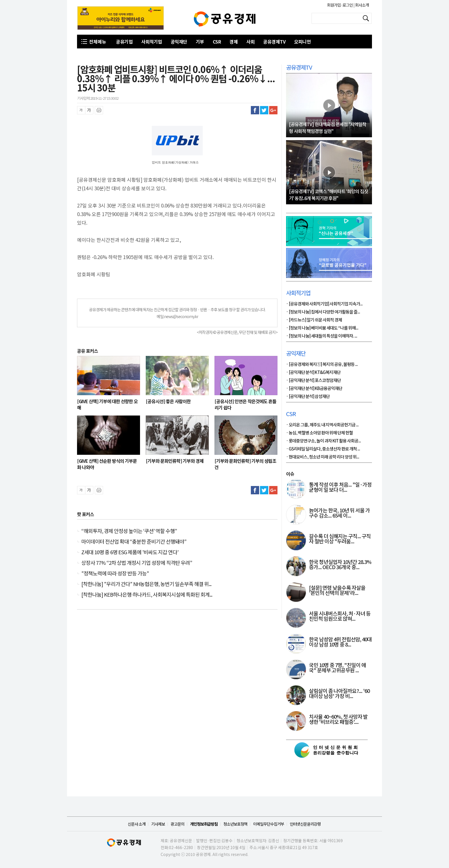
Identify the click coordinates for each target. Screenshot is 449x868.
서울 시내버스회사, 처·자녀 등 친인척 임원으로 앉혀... (340, 616)
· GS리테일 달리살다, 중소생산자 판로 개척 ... (323, 449)
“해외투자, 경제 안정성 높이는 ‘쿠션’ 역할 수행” (129, 531)
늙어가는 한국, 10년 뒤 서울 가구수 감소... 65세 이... (339, 513)
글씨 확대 (89, 110)
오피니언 (302, 42)
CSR (217, 42)
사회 (250, 42)
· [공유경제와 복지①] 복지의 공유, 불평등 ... (322, 365)
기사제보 (158, 824)
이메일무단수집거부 (269, 824)
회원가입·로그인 (340, 5)
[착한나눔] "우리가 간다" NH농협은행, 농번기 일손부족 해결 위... (146, 584)
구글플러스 (273, 110)
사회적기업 (152, 42)
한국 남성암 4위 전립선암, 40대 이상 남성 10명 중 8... (340, 642)
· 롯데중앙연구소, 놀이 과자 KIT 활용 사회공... (323, 441)
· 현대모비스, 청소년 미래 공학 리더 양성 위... (323, 457)
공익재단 (179, 42)
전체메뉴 (98, 42)
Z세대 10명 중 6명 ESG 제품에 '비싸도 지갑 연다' (130, 552)
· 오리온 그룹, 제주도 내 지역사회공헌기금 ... (322, 425)
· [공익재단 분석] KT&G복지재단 (313, 373)
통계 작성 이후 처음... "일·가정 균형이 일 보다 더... (340, 487)
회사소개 (362, 5)
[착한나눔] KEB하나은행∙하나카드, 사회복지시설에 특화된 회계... (147, 594)
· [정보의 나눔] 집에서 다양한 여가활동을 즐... (323, 312)
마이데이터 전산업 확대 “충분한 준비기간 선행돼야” (134, 541)
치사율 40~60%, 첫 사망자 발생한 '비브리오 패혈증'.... (338, 720)
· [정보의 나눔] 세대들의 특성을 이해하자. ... (322, 336)
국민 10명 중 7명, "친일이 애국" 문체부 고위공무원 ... (337, 668)
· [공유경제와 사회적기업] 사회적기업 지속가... (324, 304)
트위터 (264, 110)
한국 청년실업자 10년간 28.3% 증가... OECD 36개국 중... (340, 565)
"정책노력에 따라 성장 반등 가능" (115, 573)
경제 (234, 42)
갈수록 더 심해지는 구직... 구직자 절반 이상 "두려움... (340, 539)
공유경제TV (274, 42)
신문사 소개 (137, 824)
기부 (200, 42)
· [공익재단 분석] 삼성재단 (308, 397)
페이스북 (255, 110)
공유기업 (124, 42)
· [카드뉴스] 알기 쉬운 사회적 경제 (314, 320)
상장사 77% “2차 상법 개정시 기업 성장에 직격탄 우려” (137, 563)
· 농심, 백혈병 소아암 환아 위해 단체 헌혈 (319, 433)
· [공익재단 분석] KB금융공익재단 (314, 389)
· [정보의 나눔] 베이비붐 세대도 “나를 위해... (322, 328)
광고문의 (178, 824)
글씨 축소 (81, 110)
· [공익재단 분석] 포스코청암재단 (313, 381)
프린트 (99, 110)
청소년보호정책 (235, 824)
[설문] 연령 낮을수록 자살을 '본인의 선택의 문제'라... (337, 591)
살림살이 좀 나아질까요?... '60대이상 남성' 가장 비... (339, 694)
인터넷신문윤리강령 (305, 824)
